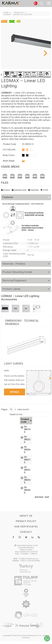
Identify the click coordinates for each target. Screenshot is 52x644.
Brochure (5, 190)
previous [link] (39, 500)
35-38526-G (9, 452)
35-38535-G (9, 483)
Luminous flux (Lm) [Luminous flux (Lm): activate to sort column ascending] (43, 422)
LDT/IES (44, 190)
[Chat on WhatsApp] (47, 641)
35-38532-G (9, 472)
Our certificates (26, 529)
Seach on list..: (30, 414)
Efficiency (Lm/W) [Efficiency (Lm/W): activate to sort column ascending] (29, 422)
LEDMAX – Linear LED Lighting (18, 15)
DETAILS (15, 392)
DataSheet (33, 190)
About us (26, 518)
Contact (26, 535)
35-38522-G (9, 442)
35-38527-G (9, 462)
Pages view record (15, 409)
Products (19, 13)
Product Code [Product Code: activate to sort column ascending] (7, 422)
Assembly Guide (19, 190)
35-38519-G (9, 432)
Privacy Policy (26, 524)
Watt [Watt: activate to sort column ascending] (17, 422)
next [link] (47, 500)
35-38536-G (9, 493)
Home (6, 13)
